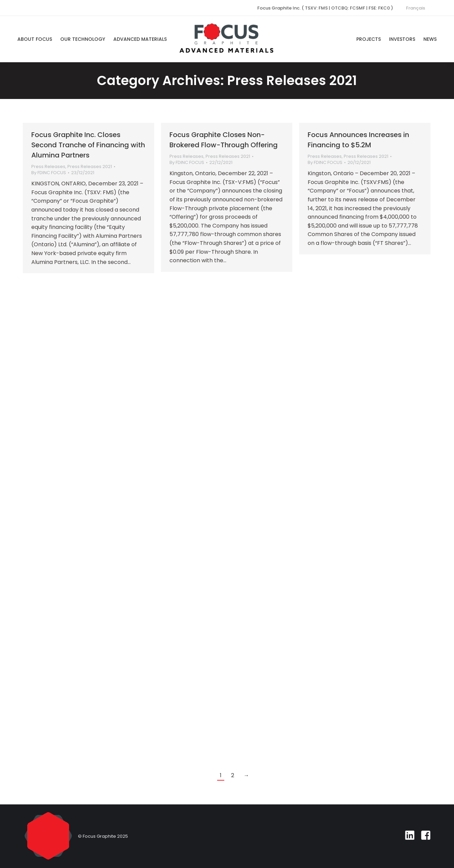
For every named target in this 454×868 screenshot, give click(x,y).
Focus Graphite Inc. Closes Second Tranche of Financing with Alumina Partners (88, 145)
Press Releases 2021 (90, 166)
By (49, 173)
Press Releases (48, 166)
